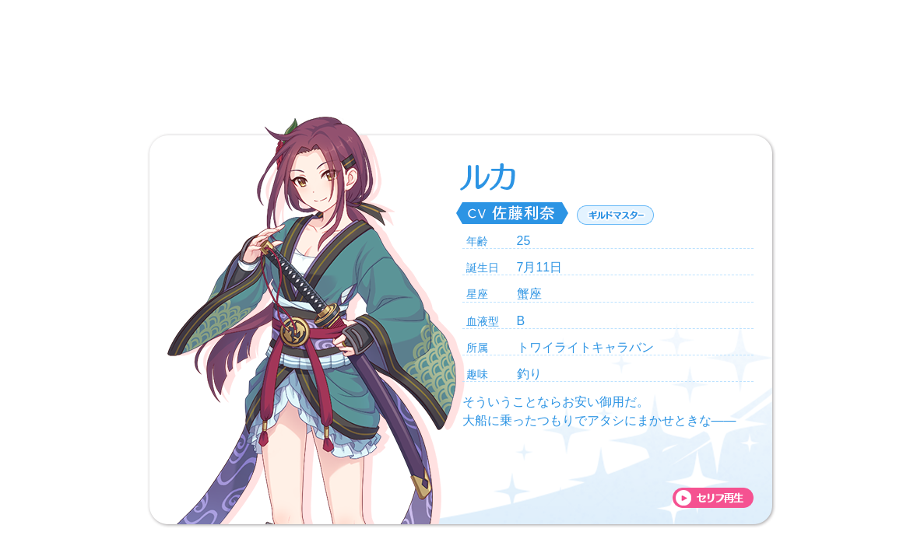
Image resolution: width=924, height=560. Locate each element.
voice (713, 498)
